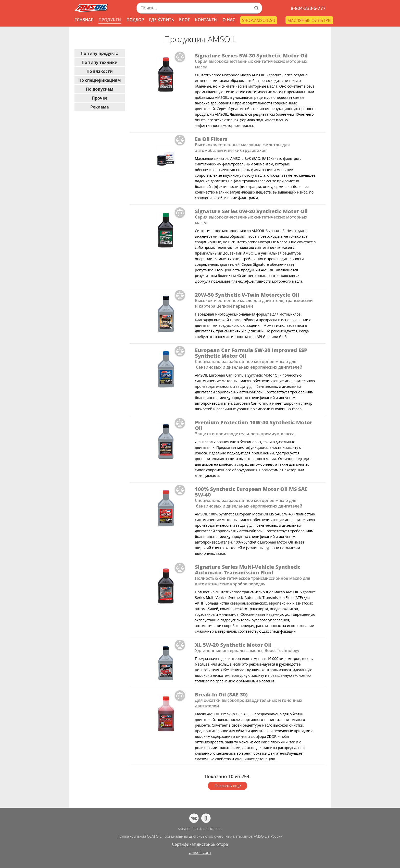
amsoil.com (200, 852)
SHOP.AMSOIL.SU (259, 20)
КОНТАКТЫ (206, 20)
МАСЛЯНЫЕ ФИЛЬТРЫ (309, 20)
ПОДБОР (135, 20)
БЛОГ (185, 20)
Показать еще (228, 786)
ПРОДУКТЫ (110, 20)
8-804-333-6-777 (308, 8)
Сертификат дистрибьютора (200, 844)
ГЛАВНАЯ (84, 20)
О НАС (229, 20)
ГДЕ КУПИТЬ (161, 20)
